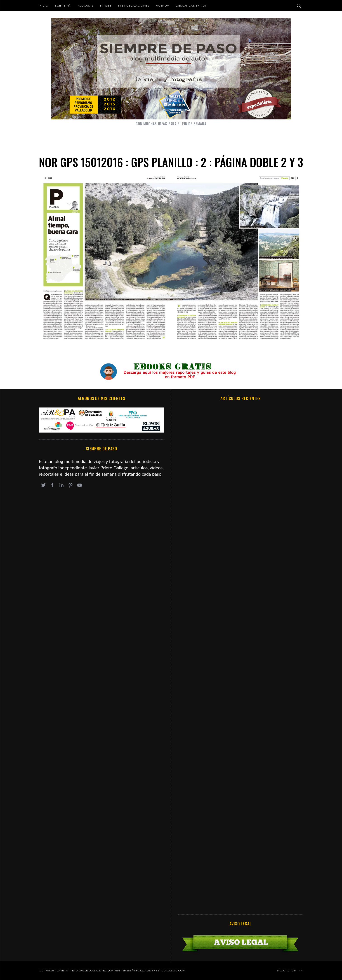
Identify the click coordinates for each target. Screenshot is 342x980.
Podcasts (85, 6)
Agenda (163, 6)
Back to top (290, 971)
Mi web (106, 6)
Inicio (44, 6)
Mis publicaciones (134, 6)
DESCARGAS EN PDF (191, 6)
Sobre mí (62, 6)
